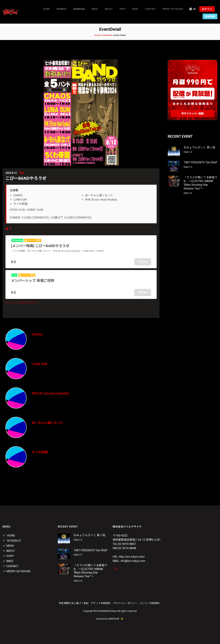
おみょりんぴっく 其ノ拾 (199, 147)
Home (47, 9)
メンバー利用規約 (150, 603)
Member (62, 9)
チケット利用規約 (101, 603)
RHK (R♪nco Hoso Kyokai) (51, 393)
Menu (95, 9)
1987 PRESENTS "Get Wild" (200, 162)
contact (150, 9)
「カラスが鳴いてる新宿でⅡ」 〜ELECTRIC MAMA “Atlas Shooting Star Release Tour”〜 (200, 183)
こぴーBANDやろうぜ (26, 178)
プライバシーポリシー (125, 603)
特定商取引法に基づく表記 (74, 603)
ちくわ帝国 (40, 452)
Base (135, 9)
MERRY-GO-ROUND (173, 9)
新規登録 (210, 16)
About (109, 9)
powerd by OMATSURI (110, 619)
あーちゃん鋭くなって (48, 423)
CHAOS (37, 334)
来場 (21, 173)
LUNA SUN (40, 364)
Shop (123, 9)
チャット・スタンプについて (21, 302)
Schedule (107, 35)
